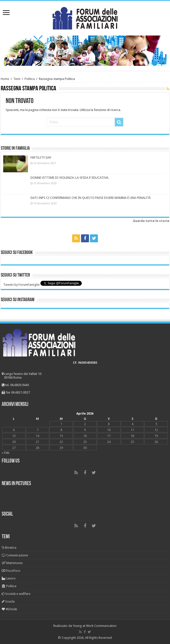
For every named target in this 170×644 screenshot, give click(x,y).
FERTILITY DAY (41, 158)
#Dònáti (9, 609)
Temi (17, 79)
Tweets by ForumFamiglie (21, 285)
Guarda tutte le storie (151, 221)
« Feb (6, 453)
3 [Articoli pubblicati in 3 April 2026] (109, 424)
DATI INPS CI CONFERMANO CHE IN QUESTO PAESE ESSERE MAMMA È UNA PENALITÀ (91, 198)
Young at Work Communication (95, 626)
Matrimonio (12, 563)
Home (5, 79)
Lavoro (9, 578)
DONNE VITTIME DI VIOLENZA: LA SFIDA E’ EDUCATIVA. (70, 178)
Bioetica (9, 548)
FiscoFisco (11, 571)
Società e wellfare (16, 594)
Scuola (8, 601)
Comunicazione (15, 555)
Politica (30, 79)
